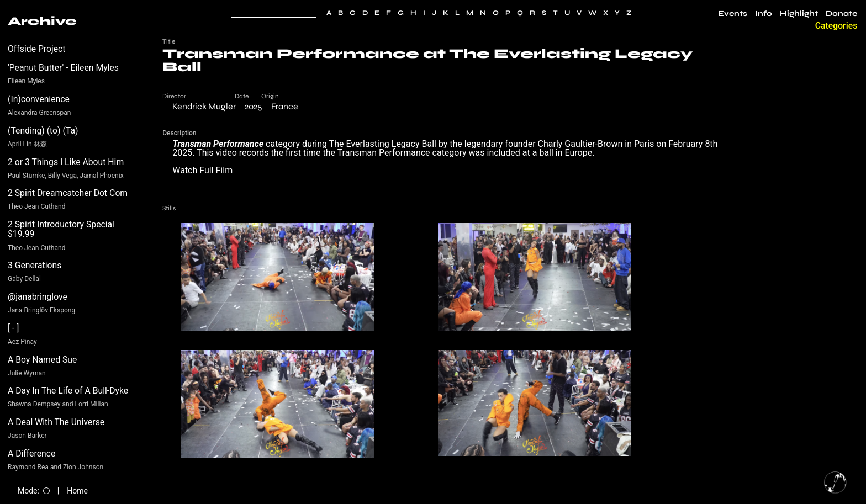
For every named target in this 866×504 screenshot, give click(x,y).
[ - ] (14, 328)
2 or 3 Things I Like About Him (66, 162)
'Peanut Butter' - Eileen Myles (63, 68)
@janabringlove (38, 297)
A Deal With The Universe (56, 422)
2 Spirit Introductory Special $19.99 (61, 229)
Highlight (799, 14)
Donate (841, 14)
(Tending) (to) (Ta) (43, 131)
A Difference (31, 453)
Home (77, 491)
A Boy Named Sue (42, 360)
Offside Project (37, 49)
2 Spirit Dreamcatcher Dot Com (68, 193)
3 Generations (35, 265)
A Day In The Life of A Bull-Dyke (68, 391)
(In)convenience (39, 99)
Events (733, 14)
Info (764, 14)
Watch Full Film (202, 170)
